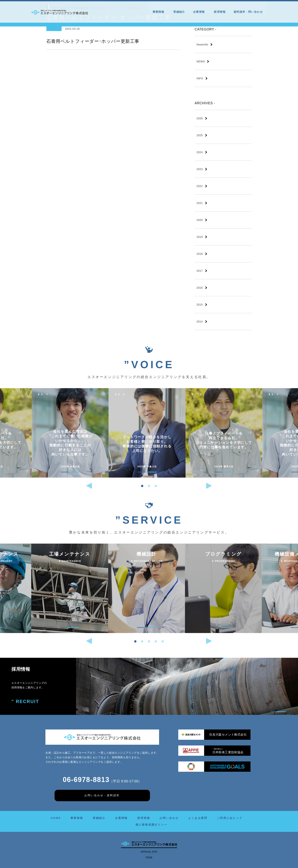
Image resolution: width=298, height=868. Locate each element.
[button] (142, 486)
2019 (200, 237)
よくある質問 (198, 818)
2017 (200, 271)
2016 (200, 288)
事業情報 (159, 12)
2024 (200, 152)
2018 (200, 254)
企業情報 (200, 12)
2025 (200, 135)
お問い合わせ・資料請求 (102, 795)
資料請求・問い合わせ (248, 12)
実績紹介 (179, 12)
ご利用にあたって (230, 818)
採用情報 (220, 12)
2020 (200, 220)
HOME (56, 818)
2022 (200, 186)
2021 (200, 203)
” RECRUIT (25, 702)
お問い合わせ (169, 818)
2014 (200, 322)
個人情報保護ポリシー (151, 825)
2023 (200, 169)
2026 (200, 118)
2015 (200, 305)
